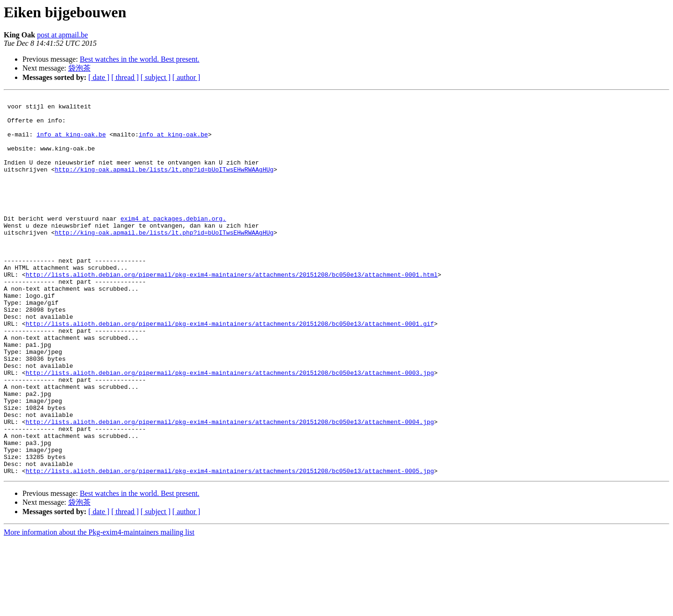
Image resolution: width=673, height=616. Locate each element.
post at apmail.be (62, 35)
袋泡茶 (79, 68)
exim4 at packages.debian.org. (173, 244)
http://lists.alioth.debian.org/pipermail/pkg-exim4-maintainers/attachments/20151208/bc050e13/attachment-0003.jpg (230, 429)
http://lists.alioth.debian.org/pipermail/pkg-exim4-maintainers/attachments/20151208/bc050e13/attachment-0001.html (232, 311)
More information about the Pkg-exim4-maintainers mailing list (99, 608)
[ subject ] (156, 77)
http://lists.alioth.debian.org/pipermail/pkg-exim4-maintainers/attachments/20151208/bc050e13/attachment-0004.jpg (230, 487)
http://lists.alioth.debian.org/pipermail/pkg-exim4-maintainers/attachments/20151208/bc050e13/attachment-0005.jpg (230, 546)
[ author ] (186, 77)
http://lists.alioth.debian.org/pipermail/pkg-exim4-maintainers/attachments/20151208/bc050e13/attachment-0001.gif (230, 370)
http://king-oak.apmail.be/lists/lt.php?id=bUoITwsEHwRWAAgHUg (164, 185)
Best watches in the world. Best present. (140, 59)
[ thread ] (125, 77)
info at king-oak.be (71, 143)
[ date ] (99, 77)
